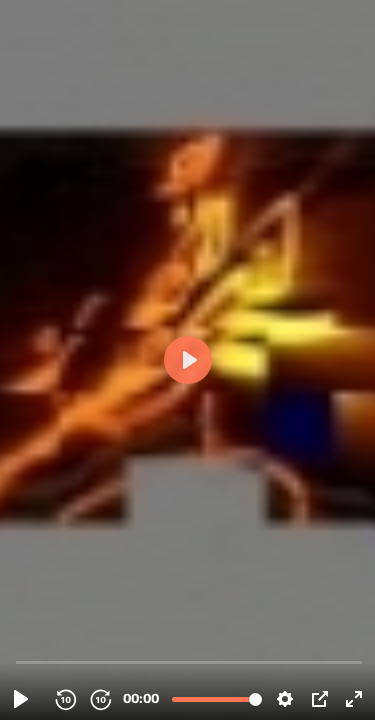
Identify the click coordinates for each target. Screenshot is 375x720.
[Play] (21, 699)
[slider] (189, 661)
